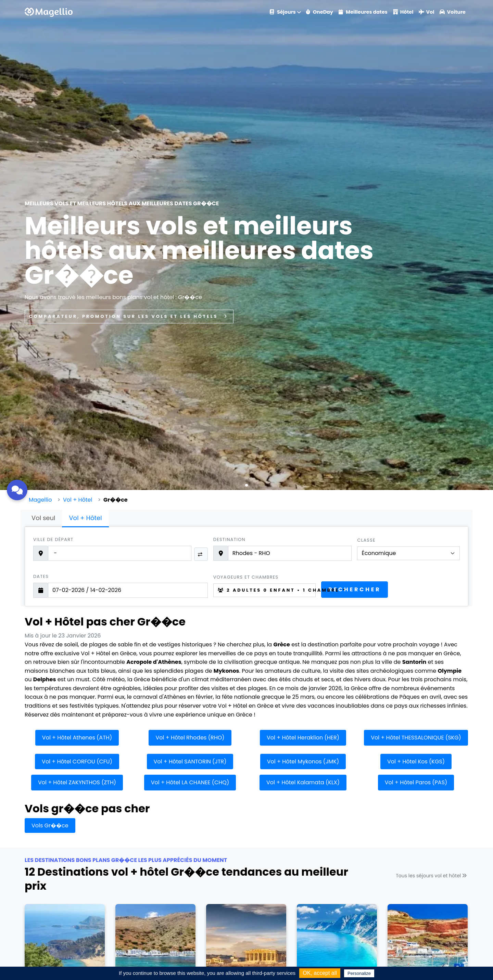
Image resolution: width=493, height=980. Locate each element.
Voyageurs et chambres (246, 577)
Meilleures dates (363, 12)
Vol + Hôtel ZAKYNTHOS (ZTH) (77, 782)
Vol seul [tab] (43, 518)
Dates (41, 576)
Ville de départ (53, 539)
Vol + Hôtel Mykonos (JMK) (303, 762)
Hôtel (403, 12)
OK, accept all (320, 973)
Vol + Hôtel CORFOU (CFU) (77, 762)
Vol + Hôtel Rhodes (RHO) (190, 738)
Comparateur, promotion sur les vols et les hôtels (129, 316)
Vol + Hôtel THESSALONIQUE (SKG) (416, 738)
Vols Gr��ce (50, 826)
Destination (229, 539)
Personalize (359, 973)
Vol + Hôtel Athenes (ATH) (77, 738)
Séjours (283, 12)
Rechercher (355, 589)
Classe (366, 540)
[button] (246, 485)
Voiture (453, 12)
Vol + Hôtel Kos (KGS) (416, 762)
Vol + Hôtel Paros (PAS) (416, 782)
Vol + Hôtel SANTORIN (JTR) (190, 762)
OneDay (319, 12)
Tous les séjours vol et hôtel (432, 876)
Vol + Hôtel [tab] (85, 518)
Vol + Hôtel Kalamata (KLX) (303, 782)
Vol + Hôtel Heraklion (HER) (303, 738)
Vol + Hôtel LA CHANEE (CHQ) (190, 782)
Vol (426, 12)
